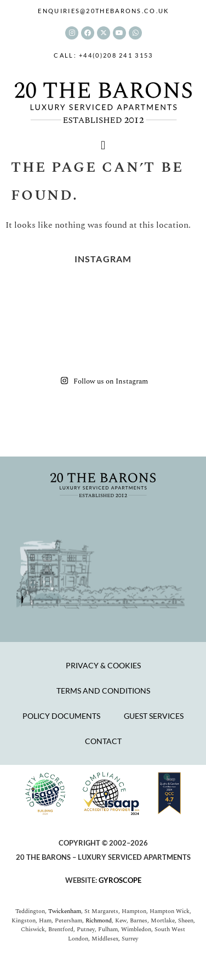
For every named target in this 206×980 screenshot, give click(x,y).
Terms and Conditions (103, 691)
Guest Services (154, 716)
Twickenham (65, 911)
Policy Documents (61, 716)
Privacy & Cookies (103, 665)
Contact (103, 741)
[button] (103, 146)
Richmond (99, 920)
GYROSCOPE (120, 880)
